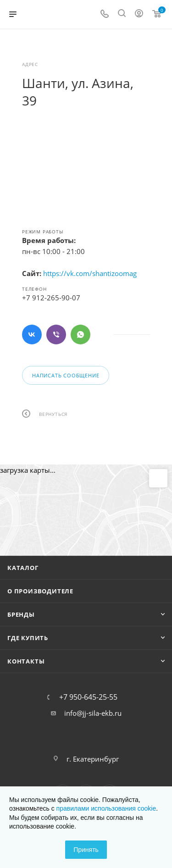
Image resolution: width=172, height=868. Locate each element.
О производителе (40, 591)
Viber (56, 334)
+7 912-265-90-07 (51, 298)
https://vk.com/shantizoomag (90, 273)
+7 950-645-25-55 (88, 697)
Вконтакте (32, 334)
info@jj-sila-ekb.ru (93, 713)
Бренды (21, 614)
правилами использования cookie (106, 808)
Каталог (23, 568)
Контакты (26, 661)
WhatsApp (80, 334)
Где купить (28, 638)
